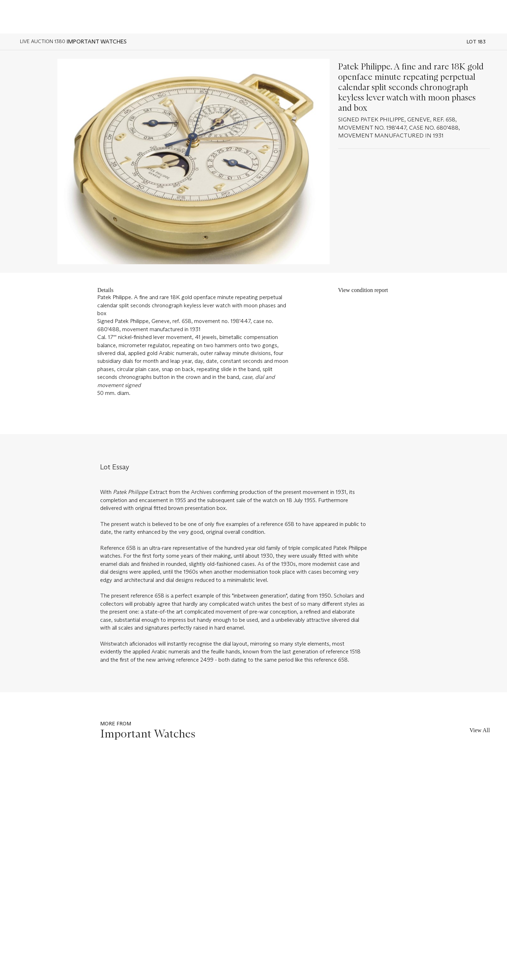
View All (480, 730)
